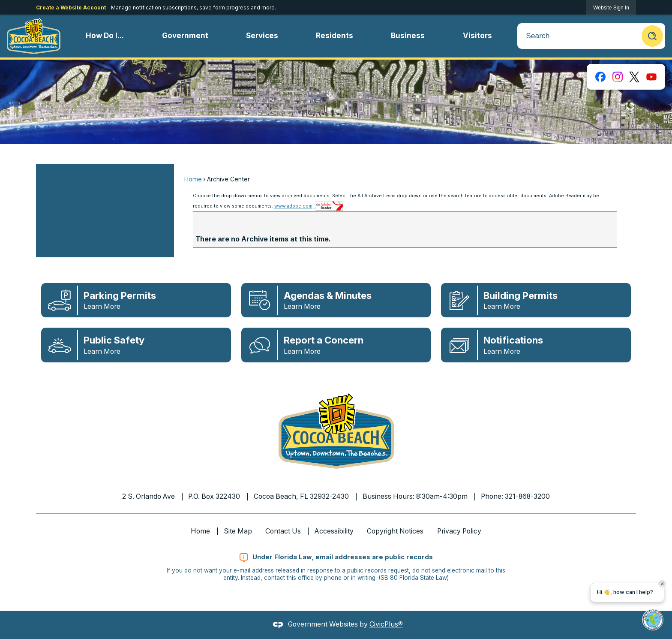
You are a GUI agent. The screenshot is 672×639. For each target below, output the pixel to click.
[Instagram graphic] (618, 77)
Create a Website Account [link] (71, 8)
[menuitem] (105, 36)
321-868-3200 (527, 496)
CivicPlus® (386, 624)
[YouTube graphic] (651, 77)
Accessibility (334, 531)
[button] (652, 36)
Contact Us (283, 531)
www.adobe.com (293, 206)
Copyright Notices (395, 531)
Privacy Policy (459, 531)
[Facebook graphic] (600, 77)
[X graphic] (634, 77)
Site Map (238, 531)
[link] (611, 8)
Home (193, 179)
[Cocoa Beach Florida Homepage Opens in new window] (34, 36)
